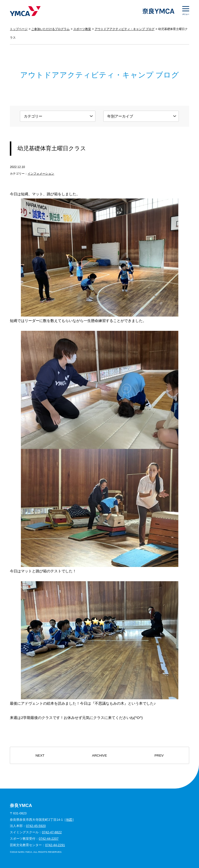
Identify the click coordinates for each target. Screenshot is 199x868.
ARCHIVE (99, 755)
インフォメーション (41, 174)
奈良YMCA (25, 11)
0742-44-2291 (55, 845)
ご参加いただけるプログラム (50, 29)
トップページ (19, 29)
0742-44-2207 (48, 839)
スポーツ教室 (82, 29)
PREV (159, 755)
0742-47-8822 (52, 832)
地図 (69, 820)
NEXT (40, 755)
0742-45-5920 (36, 826)
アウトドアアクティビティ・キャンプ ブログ (125, 29)
